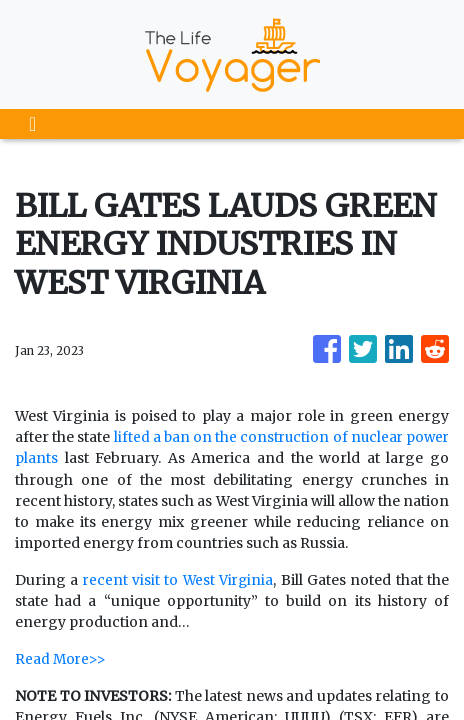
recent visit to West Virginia (178, 579)
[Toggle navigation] (32, 124)
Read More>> (61, 658)
